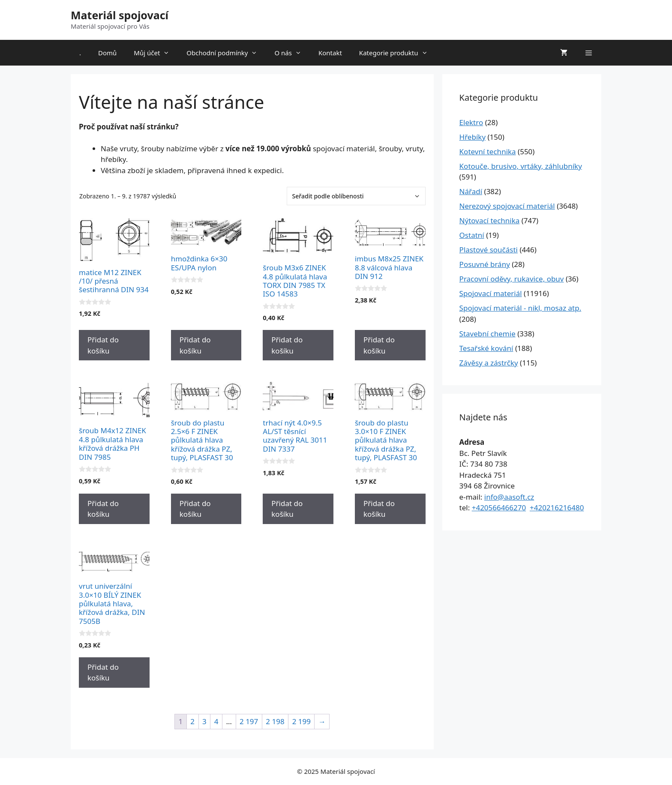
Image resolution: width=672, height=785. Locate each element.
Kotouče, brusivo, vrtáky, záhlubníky (521, 166)
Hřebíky (472, 137)
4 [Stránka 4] (216, 721)
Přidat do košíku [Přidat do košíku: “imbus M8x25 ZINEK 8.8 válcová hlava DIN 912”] (379, 345)
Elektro (471, 122)
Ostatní (472, 235)
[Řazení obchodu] (356, 196)
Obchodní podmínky (226, 53)
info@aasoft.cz (509, 497)
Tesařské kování (486, 348)
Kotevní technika (488, 151)
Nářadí (471, 191)
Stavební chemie (487, 334)
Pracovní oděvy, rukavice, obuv (512, 279)
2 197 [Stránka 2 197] (249, 721)
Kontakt (330, 53)
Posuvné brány (485, 264)
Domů (107, 53)
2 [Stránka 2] (192, 721)
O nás (292, 53)
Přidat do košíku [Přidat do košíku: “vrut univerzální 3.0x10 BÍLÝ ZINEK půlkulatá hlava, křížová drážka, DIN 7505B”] (103, 673)
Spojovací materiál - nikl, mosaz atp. (520, 308)
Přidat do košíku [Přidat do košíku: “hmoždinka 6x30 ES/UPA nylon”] (195, 345)
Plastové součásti (489, 250)
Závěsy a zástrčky (489, 363)
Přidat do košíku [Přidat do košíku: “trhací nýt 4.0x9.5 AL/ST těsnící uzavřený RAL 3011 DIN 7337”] (287, 509)
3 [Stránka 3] (204, 721)
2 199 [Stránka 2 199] (301, 721)
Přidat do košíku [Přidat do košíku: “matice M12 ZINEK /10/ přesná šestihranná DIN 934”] (103, 345)
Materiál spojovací (120, 15)
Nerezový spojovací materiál (507, 206)
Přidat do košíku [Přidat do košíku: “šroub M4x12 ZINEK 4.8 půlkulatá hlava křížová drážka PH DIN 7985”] (103, 509)
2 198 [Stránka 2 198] (275, 721)
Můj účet (156, 53)
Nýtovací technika (490, 220)
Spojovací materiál (491, 293)
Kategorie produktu (398, 53)
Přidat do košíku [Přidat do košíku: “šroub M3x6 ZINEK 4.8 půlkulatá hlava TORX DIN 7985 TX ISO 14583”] (287, 345)
